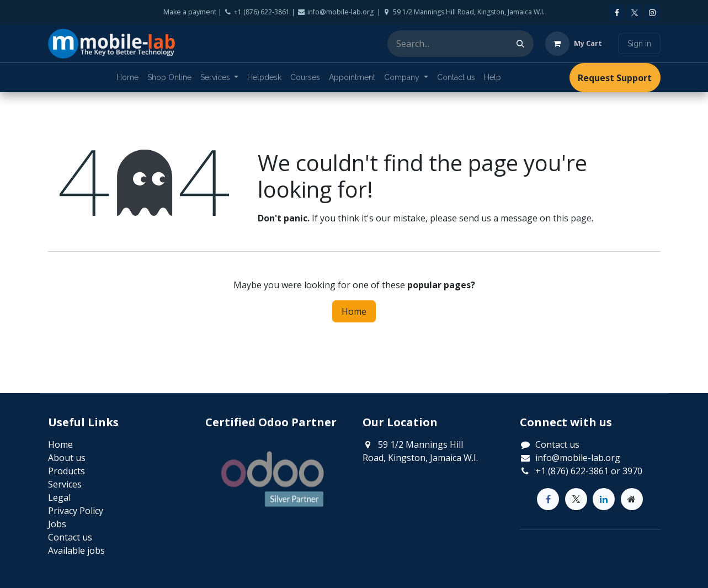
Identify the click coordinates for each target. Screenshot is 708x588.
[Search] (520, 44)
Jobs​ (57, 524)
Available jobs (76, 550)
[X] (635, 13)
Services (65, 484)
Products (66, 471)
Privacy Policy (76, 511)
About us (67, 458)
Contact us (557, 444)
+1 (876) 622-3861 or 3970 (589, 471)
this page (572, 218)
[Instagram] (652, 13)
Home (354, 311)
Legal (59, 497)
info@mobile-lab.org (578, 458)
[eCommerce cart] (574, 44)
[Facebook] (617, 13)
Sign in (639, 44)
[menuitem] (127, 78)
